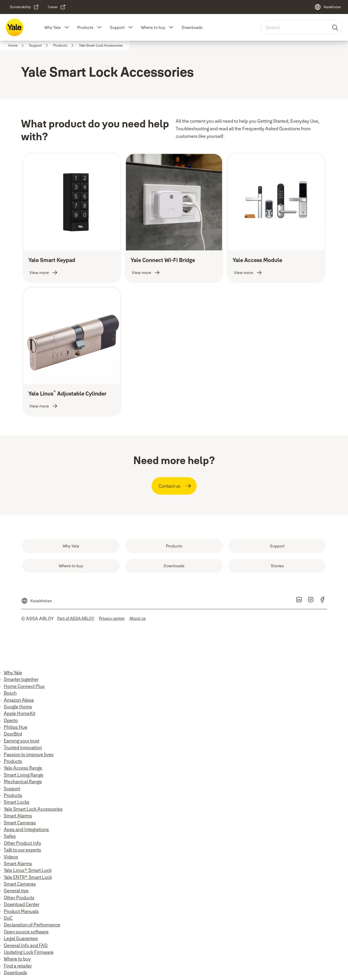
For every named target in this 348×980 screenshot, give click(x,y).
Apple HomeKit (20, 713)
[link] (24, 7)
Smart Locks (17, 802)
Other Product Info (22, 843)
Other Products (19, 898)
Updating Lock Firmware (29, 952)
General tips (16, 891)
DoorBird (13, 734)
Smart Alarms (18, 816)
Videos (11, 857)
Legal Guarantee (21, 938)
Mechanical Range (23, 781)
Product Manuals (21, 911)
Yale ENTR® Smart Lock (28, 877)
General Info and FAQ (26, 945)
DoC (8, 918)
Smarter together (21, 679)
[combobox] (301, 27)
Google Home (18, 707)
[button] (67, 27)
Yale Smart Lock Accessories (33, 809)
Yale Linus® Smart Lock (28, 870)
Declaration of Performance (32, 925)
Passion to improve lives (29, 754)
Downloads (192, 27)
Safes (10, 836)
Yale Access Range (23, 768)
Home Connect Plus (24, 686)
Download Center (22, 904)
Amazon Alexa (19, 700)
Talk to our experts (22, 850)
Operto (11, 720)
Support (117, 27)
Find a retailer (18, 966)
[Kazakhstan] (328, 7)
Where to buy (153, 27)
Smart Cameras (20, 823)
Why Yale (53, 27)
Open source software (26, 932)
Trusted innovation (23, 747)
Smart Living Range (24, 775)
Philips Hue (16, 727)
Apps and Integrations (26, 829)
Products (85, 27)
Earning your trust (22, 741)
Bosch (10, 693)
